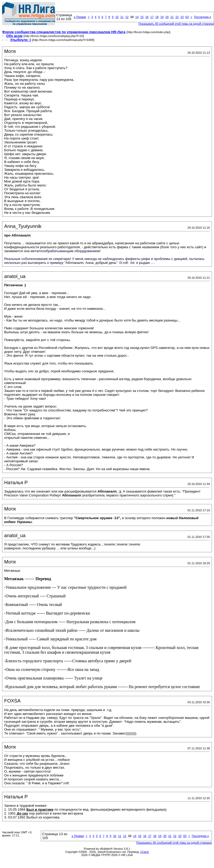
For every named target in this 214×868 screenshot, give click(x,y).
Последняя (202, 17)
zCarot (144, 852)
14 (137, 17)
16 (147, 17)
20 (167, 17)
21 (172, 17)
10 (117, 17)
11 (122, 17)
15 (142, 17)
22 (177, 17)
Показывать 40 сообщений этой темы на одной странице (174, 843)
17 (152, 17)
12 (127, 17)
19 (162, 17)
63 (187, 17)
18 (157, 17)
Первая (80, 17)
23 (182, 17)
